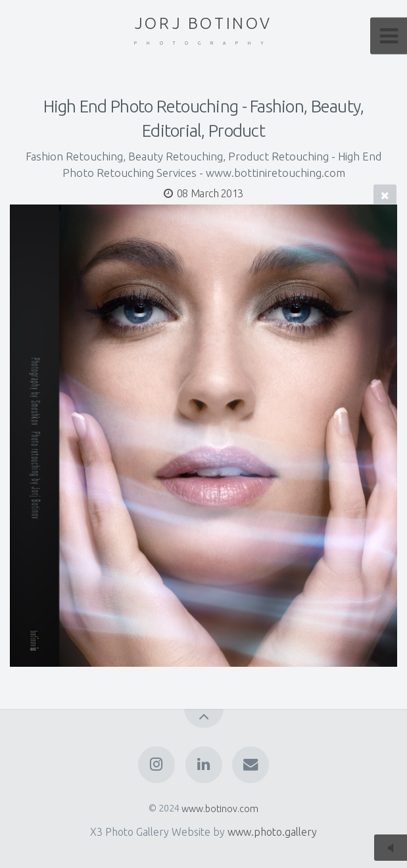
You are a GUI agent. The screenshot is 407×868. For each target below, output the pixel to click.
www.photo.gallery (272, 832)
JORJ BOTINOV (203, 31)
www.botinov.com (220, 808)
